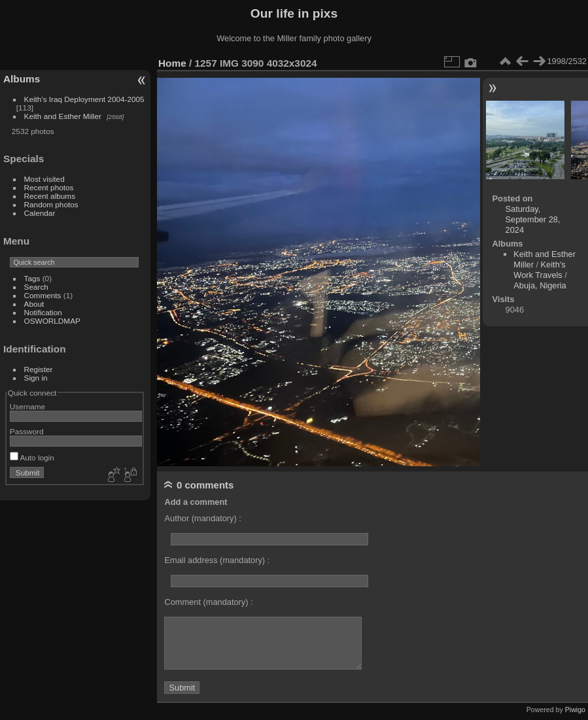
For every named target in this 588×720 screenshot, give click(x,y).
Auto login (32, 457)
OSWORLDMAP (52, 321)
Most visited (44, 179)
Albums (22, 79)
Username (27, 406)
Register (39, 369)
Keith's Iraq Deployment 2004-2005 (84, 99)
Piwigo (575, 710)
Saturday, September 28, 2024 (533, 219)
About (34, 304)
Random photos (51, 204)
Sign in (36, 378)
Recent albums (50, 196)
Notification (43, 312)
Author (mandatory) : (202, 518)
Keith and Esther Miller (63, 116)
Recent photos (49, 187)
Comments (43, 295)
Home (172, 63)
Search (36, 287)
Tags (32, 278)
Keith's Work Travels (539, 270)
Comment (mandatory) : (208, 602)
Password (27, 431)
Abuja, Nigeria (540, 285)
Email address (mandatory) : (217, 560)
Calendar (40, 213)
